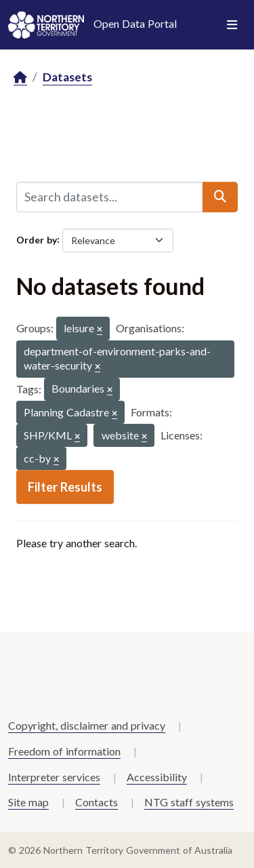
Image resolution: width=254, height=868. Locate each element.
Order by (37, 239)
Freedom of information (64, 751)
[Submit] (220, 197)
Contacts (97, 802)
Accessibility (157, 777)
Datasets (67, 77)
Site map (28, 802)
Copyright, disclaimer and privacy (87, 725)
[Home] (20, 78)
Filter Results (65, 487)
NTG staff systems (189, 802)
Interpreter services (54, 777)
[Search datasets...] (110, 197)
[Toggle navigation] (232, 25)
